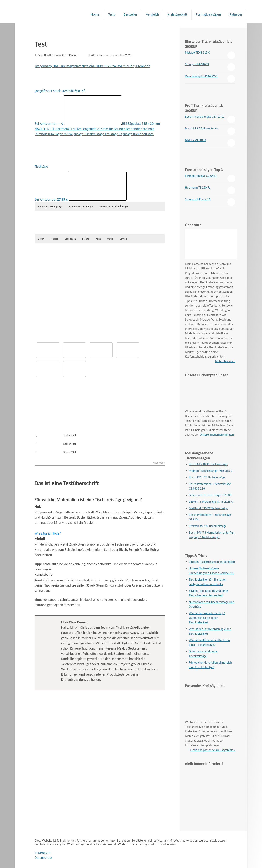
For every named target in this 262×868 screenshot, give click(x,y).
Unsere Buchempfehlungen (217, 435)
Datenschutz (43, 858)
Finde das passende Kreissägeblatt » (213, 750)
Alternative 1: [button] (50, 206)
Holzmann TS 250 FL (198, 187)
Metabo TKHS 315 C (197, 52)
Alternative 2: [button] (81, 206)
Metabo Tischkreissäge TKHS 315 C (211, 471)
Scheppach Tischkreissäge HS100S (210, 495)
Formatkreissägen (208, 14)
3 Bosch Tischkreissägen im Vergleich (212, 562)
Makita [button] (86, 239)
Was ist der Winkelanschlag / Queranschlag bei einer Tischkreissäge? (207, 618)
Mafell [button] (110, 239)
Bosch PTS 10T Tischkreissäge (207, 477)
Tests (112, 14)
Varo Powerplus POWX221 (201, 76)
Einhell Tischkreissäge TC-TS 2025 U (211, 502)
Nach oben (159, 463)
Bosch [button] (41, 239)
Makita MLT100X (195, 140)
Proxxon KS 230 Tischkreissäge (208, 526)
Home (95, 14)
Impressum (42, 852)
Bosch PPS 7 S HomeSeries (201, 128)
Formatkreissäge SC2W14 (201, 176)
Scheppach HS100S (197, 64)
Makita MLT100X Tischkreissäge (209, 508)
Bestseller (131, 14)
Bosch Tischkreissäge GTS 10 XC (205, 117)
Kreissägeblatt (177, 14)
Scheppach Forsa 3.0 (198, 199)
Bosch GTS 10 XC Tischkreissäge (208, 464)
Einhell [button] (123, 239)
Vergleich (153, 14)
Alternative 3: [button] (113, 206)
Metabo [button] (54, 239)
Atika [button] (98, 239)
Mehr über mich (225, 361)
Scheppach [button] (70, 239)
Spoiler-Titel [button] (55, 436)
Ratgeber (236, 14)
